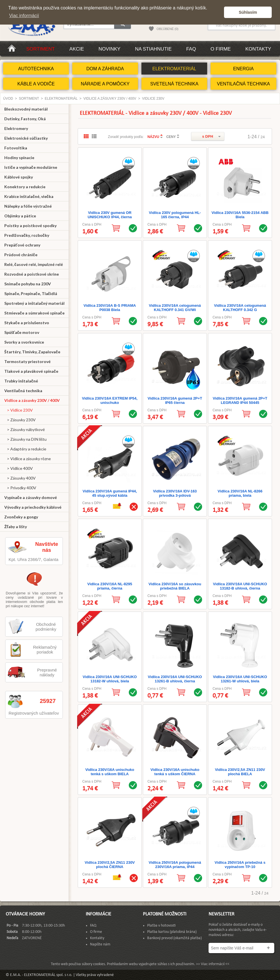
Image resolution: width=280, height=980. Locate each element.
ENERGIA (243, 69)
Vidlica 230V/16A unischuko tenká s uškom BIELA (110, 772)
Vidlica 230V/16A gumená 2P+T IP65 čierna (175, 400)
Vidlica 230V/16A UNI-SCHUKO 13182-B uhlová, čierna (240, 586)
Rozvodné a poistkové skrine (32, 274)
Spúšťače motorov (22, 332)
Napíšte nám (100, 944)
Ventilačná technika (23, 391)
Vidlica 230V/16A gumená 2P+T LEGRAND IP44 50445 (240, 400)
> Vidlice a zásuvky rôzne (28, 459)
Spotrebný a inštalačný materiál (34, 303)
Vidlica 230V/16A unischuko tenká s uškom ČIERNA (175, 772)
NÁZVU (153, 137)
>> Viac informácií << (213, 964)
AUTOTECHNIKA (36, 69)
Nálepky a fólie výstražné (28, 206)
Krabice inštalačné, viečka (29, 196)
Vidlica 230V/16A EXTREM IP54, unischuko (110, 400)
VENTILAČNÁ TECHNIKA (243, 84)
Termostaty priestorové (27, 361)
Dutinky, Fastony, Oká (25, 119)
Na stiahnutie (153, 49)
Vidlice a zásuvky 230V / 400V (110, 99)
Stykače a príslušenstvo (27, 323)
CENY (171, 137)
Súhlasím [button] (248, 12)
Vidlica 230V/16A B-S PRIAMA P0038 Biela (110, 308)
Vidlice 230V (153, 99)
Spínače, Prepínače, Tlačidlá (31, 293)
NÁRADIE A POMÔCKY (105, 84)
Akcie (77, 49)
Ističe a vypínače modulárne (31, 167)
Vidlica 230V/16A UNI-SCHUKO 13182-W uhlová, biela (110, 679)
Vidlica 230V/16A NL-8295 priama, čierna (110, 586)
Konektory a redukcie (25, 187)
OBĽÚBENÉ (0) (167, 29)
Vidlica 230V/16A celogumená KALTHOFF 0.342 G (240, 308)
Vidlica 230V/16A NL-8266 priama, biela (240, 493)
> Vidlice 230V (19, 410)
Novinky (110, 49)
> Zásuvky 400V (20, 478)
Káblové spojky (19, 177)
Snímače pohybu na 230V (28, 284)
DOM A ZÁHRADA (105, 69)
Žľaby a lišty (16, 527)
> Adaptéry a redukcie (25, 449)
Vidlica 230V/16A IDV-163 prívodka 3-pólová (175, 493)
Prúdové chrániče (21, 255)
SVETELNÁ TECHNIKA (174, 84)
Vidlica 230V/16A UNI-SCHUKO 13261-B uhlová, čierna (175, 679)
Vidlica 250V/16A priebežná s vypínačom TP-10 (240, 865)
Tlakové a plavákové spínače (31, 371)
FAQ (191, 49)
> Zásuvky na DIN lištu (25, 439)
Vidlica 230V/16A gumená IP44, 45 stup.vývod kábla (110, 493)
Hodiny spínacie (19, 158)
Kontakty (258, 49)
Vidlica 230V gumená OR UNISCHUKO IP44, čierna (110, 215)
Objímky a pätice (20, 216)
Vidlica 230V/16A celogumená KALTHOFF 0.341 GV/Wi (175, 308)
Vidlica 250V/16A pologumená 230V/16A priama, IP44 (175, 865)
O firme (221, 49)
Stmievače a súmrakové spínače (34, 313)
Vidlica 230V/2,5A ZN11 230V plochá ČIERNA (110, 865)
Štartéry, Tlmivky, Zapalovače (32, 352)
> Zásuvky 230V (20, 420)
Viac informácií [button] (24, 16)
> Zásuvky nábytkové (25, 429)
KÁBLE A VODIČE (36, 84)
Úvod (8, 99)
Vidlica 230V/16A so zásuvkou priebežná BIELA (175, 586)
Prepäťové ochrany (22, 245)
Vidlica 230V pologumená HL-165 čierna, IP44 (175, 215)
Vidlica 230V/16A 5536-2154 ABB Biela (240, 215)
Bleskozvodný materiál (26, 109)
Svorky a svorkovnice (24, 342)
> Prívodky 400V (20, 488)
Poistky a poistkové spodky (30, 226)
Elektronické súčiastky (26, 138)
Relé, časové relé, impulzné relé (34, 264)
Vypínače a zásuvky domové (31, 497)
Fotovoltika (16, 148)
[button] (218, 12)
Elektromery (16, 128)
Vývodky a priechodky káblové (33, 507)
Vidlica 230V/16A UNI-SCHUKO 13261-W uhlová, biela (240, 679)
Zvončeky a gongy (21, 517)
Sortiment (41, 49)
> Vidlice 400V (19, 468)
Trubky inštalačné (21, 381)
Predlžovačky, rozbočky (27, 235)
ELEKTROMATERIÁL (174, 69)
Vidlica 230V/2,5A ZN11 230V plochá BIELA (240, 772)
